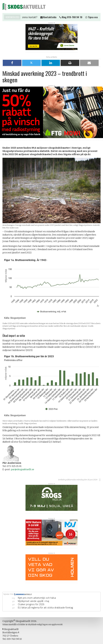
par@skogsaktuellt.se (23, 469)
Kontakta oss (12, 17)
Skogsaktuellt (24, 6)
